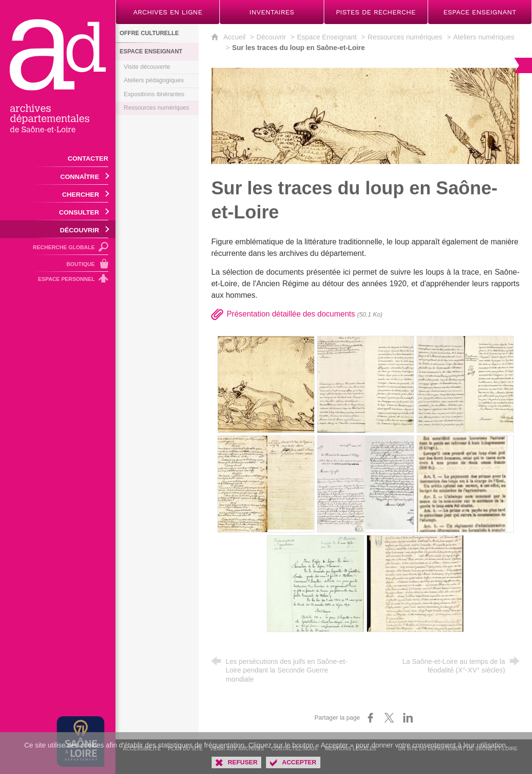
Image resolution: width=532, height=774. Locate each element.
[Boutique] (58, 263)
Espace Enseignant (327, 37)
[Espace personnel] (58, 280)
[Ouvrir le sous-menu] (58, 176)
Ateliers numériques (484, 37)
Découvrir (271, 37)
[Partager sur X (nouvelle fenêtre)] (389, 718)
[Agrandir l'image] (365, 116)
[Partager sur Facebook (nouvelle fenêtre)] (370, 718)
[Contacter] (58, 158)
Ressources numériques (405, 37)
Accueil (235, 37)
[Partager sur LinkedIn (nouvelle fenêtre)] (408, 718)
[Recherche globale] (58, 247)
